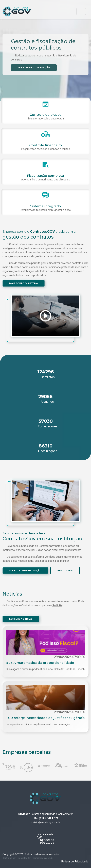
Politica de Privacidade (75, 862)
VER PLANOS (65, 571)
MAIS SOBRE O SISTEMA (24, 283)
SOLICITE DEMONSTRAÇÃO (34, 68)
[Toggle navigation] (81, 11)
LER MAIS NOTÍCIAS (21, 619)
